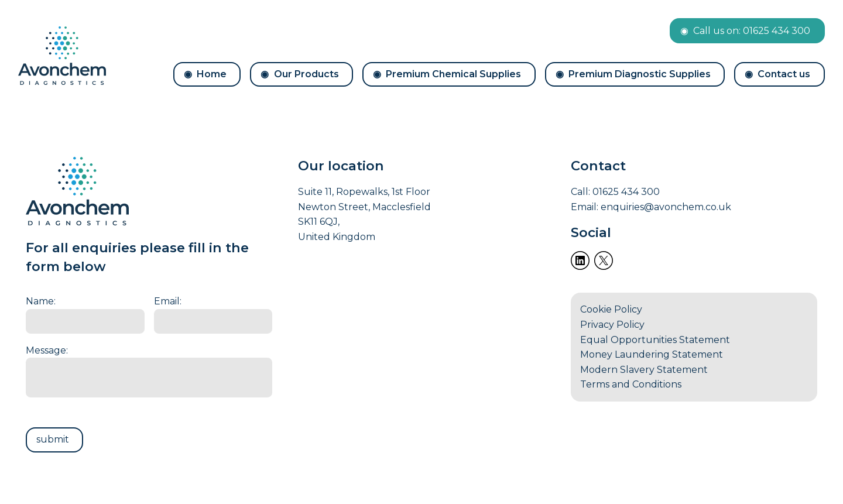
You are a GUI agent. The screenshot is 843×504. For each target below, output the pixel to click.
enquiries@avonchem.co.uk (666, 207)
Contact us (784, 74)
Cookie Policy (611, 309)
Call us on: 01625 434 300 (752, 31)
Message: (47, 350)
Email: (168, 301)
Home (212, 74)
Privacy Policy (612, 325)
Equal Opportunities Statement (655, 340)
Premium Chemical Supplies (453, 74)
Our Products (306, 74)
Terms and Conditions (631, 384)
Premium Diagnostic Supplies (640, 74)
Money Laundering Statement (652, 354)
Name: (41, 301)
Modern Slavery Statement (644, 370)
